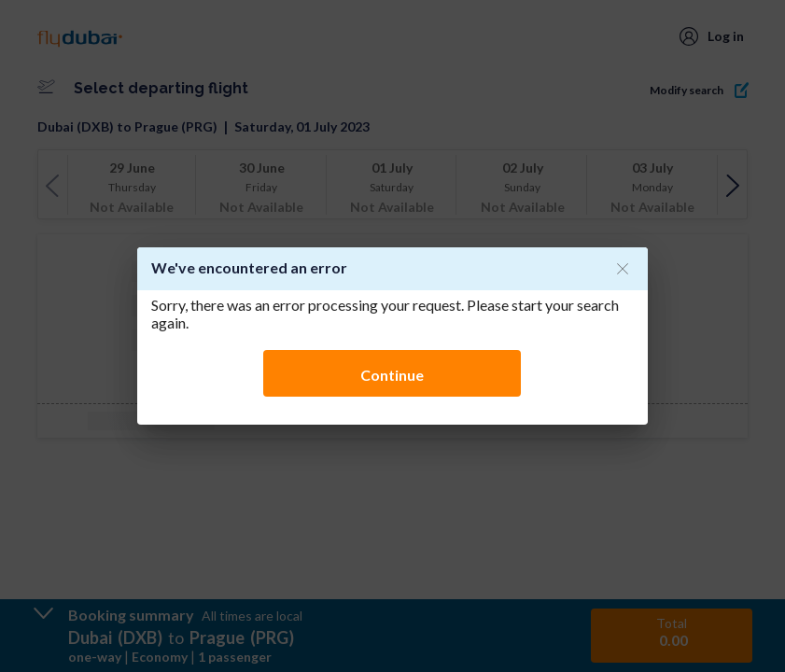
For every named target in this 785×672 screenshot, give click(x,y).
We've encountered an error (249, 267)
